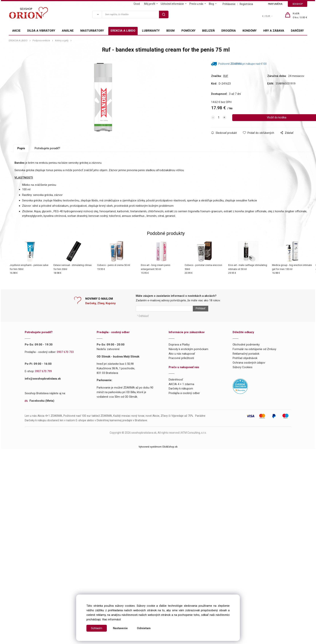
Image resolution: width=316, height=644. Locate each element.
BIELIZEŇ (208, 31)
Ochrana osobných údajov (249, 373)
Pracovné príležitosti (181, 369)
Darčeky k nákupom (181, 399)
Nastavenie (120, 628)
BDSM (170, 31)
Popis (21, 161)
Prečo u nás (196, 4)
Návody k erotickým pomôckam (188, 360)
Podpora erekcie (41, 41)
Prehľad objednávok (245, 369)
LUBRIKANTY (151, 31)
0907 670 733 (65, 362)
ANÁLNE (68, 31)
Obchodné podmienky (246, 355)
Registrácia (246, 4)
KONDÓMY (250, 31)
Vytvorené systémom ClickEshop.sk (158, 457)
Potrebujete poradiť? (47, 161)
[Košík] (300, 16)
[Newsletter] (164, 321)
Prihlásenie (229, 4)
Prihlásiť (199, 321)
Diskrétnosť (176, 390)
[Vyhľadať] (97, 14)
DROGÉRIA (229, 31)
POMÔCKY (188, 31)
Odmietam (144, 628)
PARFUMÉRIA (275, 4)
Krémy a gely (62, 41)
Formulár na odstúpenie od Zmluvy (254, 360)
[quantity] (219, 118)
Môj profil (150, 4)
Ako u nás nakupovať (182, 364)
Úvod (137, 4)
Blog (211, 4)
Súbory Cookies (243, 378)
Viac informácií (111, 619)
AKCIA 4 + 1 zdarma (181, 395)
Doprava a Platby (179, 355)
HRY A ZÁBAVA (274, 31)
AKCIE (16, 31)
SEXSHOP (298, 4)
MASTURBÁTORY (92, 31)
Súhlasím (97, 628)
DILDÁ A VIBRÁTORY (41, 31)
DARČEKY (297, 31)
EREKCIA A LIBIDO (123, 31)
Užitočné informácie (172, 4)
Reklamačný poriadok (246, 364)
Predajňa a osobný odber (184, 404)
